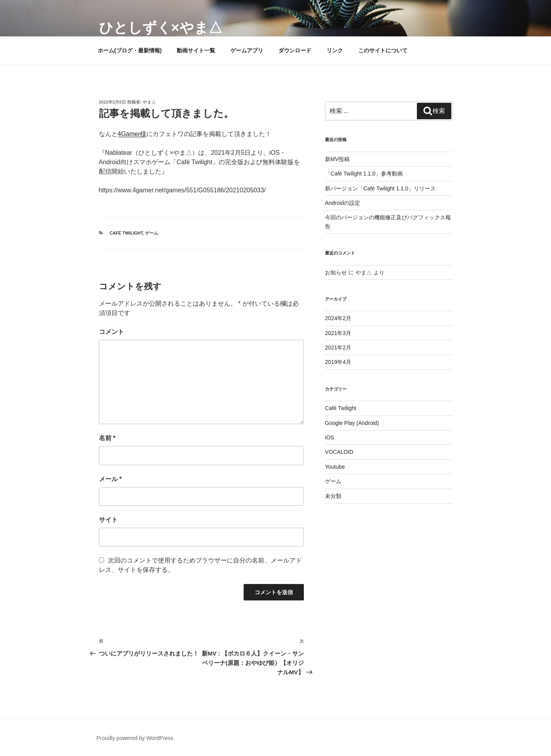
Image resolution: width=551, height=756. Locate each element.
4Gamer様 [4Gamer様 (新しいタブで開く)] (132, 134)
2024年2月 (338, 318)
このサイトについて (383, 50)
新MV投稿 (337, 159)
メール (110, 479)
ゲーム (152, 233)
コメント (111, 332)
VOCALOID (339, 452)
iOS (329, 437)
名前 (107, 438)
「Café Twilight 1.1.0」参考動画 (364, 174)
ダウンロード (295, 50)
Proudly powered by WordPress (135, 738)
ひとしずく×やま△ (161, 28)
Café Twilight (126, 233)
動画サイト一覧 (196, 50)
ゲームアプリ (247, 50)
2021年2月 (338, 348)
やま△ (149, 102)
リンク (335, 50)
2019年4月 (338, 362)
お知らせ (336, 272)
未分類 (333, 496)
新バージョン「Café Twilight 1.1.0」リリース (380, 188)
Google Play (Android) (352, 423)
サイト (108, 520)
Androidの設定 (343, 203)
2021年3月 (338, 333)
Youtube (335, 467)
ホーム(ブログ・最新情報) (130, 50)
